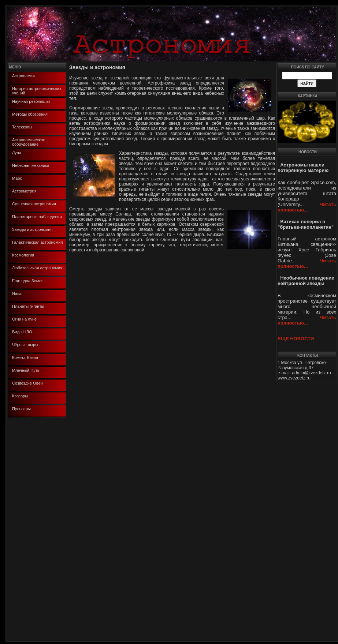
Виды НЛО (22, 332)
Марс (17, 178)
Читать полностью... (307, 207)
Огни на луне (24, 319)
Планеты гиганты (28, 306)
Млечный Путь (26, 370)
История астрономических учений (37, 91)
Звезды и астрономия (32, 229)
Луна (17, 153)
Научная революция (31, 101)
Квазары (20, 396)
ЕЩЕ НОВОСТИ (296, 339)
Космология (23, 255)
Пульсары (21, 409)
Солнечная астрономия (34, 204)
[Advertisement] (29, 531)
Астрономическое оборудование (29, 142)
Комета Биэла (25, 357)
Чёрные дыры (25, 345)
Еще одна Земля (28, 281)
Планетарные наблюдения (37, 217)
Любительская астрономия (37, 268)
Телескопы (22, 127)
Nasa (17, 293)
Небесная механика (31, 165)
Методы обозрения (30, 114)
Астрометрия (24, 191)
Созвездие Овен (27, 383)
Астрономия (23, 76)
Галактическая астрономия (37, 242)
